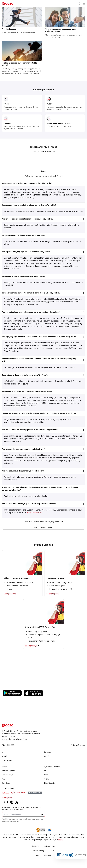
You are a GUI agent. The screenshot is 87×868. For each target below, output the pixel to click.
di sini (61, 840)
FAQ (46, 771)
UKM (4, 752)
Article (46, 779)
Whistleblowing (39, 851)
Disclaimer (36, 846)
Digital (47, 756)
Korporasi (48, 752)
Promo (4, 767)
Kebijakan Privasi (49, 846)
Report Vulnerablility (43, 855)
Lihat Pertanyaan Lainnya (43, 527)
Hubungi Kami (7, 798)
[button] (43, 183)
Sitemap (51, 851)
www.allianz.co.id (34, 513)
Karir (46, 775)
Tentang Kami (7, 760)
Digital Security (50, 783)
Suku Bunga (6, 783)
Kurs (3, 779)
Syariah (4, 756)
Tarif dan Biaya (7, 775)
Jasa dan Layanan (8, 771)
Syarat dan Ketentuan (52, 767)
